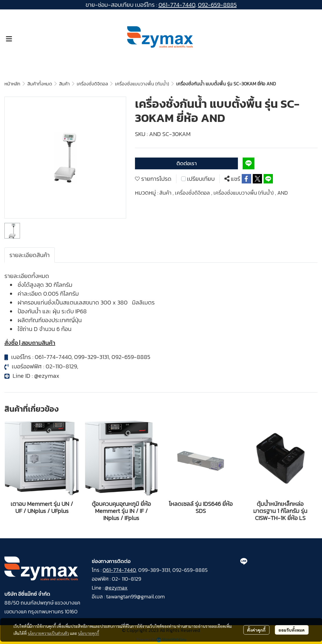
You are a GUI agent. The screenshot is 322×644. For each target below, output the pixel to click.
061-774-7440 (177, 5)
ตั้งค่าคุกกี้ (256, 630)
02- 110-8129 (126, 579)
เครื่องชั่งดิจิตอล (92, 84)
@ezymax (47, 376)
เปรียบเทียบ (201, 179)
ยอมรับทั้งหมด (292, 630)
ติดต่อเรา (187, 163)
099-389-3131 (154, 570)
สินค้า (64, 84)
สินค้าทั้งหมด (40, 84)
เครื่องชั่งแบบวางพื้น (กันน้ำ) (142, 84)
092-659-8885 (217, 5)
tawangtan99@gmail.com (135, 596)
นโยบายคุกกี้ (89, 633)
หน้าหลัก (12, 84)
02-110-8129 (61, 366)
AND (283, 193)
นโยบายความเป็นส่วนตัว (48, 633)
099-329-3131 (91, 357)
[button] (315, 39)
